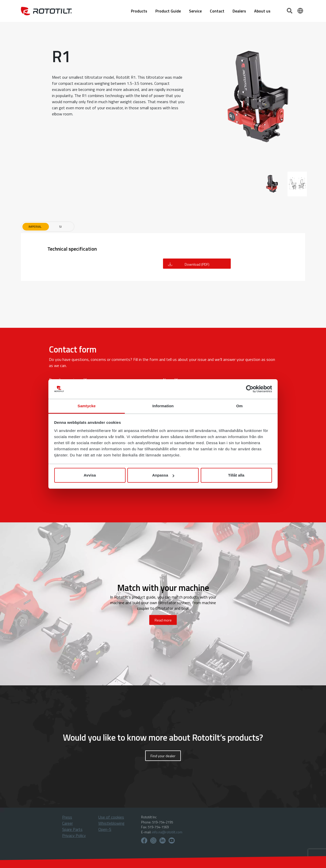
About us (262, 11)
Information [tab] (163, 406)
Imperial (35, 227)
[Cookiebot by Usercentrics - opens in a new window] (250, 389)
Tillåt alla (236, 475)
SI (60, 227)
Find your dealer (163, 756)
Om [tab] (239, 406)
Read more (163, 620)
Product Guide (168, 11)
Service (195, 11)
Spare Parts (72, 829)
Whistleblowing (111, 823)
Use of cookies (111, 817)
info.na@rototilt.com (167, 832)
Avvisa (90, 475)
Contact (217, 11)
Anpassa (163, 475)
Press (67, 817)
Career (67, 823)
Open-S (105, 829)
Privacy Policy (74, 835)
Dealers (239, 11)
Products (139, 11)
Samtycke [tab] (87, 406)
